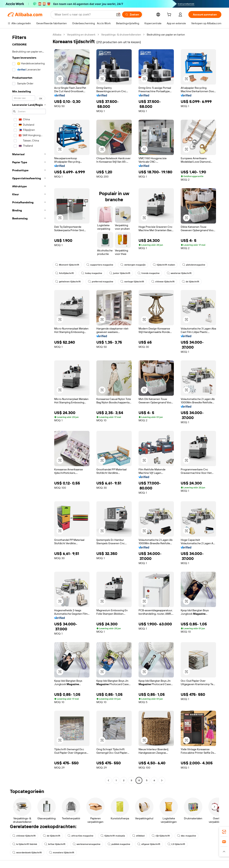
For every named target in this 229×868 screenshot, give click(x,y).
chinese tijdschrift (163, 282)
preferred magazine (101, 282)
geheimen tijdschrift (68, 282)
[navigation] (29, 408)
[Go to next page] (162, 780)
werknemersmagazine (87, 844)
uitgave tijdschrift (149, 844)
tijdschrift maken (164, 265)
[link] (224, 832)
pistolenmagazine (194, 265)
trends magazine (149, 273)
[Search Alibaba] (84, 15)
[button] (118, 15)
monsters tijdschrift (62, 853)
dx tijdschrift (191, 282)
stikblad (138, 836)
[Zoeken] (132, 15)
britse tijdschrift (55, 844)
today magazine (92, 273)
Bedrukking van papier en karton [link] (166, 35)
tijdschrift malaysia (113, 836)
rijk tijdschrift (161, 836)
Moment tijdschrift (67, 265)
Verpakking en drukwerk (81, 35)
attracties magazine (80, 836)
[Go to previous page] (108, 780)
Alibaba (57, 35)
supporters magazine (100, 265)
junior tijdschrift (120, 273)
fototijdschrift (65, 273)
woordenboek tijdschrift (27, 853)
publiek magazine (119, 844)
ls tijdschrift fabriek (25, 844)
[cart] (170, 15)
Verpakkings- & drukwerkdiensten (121, 35)
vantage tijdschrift (132, 282)
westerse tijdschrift (179, 273)
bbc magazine (187, 836)
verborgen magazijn (133, 265)
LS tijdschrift (176, 844)
